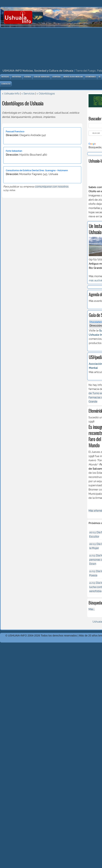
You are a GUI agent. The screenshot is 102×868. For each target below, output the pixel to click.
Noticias (5, 77)
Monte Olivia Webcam (73, 77)
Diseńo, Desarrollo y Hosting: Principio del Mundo (30, 647)
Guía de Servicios (42, 77)
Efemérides (91, 77)
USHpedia (56, 77)
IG (100, 77)
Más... (92, 609)
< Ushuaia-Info (11, 94)
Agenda (27, 77)
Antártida (17, 77)
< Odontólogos (46, 94)
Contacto (6, 84)
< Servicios (28, 94)
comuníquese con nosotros (52, 187)
